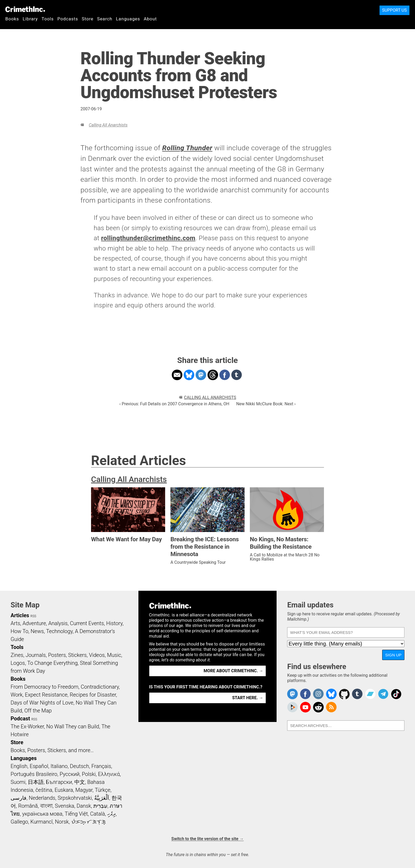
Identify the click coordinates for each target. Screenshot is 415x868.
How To (19, 631)
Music (114, 655)
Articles (20, 615)
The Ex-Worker (27, 726)
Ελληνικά (109, 774)
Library (30, 19)
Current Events (87, 623)
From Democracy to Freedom (44, 687)
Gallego (19, 822)
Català (98, 814)
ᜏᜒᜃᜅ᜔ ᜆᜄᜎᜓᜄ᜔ (89, 822)
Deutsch (79, 766)
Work (17, 695)
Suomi (18, 782)
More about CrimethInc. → (233, 671)
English (19, 766)
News (37, 631)
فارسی (19, 798)
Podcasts (68, 19)
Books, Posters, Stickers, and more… (52, 750)
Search (105, 19)
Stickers (78, 655)
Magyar (84, 790)
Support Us (394, 10)
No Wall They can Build (73, 726)
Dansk (84, 806)
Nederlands (42, 798)
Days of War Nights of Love (42, 703)
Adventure (34, 623)
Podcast (20, 719)
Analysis (58, 623)
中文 (80, 782)
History (114, 623)
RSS (33, 616)
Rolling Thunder (187, 148)
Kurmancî (42, 822)
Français (101, 766)
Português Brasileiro (34, 774)
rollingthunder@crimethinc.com (148, 238)
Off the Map (38, 711)
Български (59, 782)
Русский (69, 774)
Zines (17, 655)
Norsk (62, 822)
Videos (97, 655)
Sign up (393, 655)
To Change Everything (52, 663)
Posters (57, 655)
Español (39, 766)
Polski (89, 774)
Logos (18, 663)
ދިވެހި (111, 814)
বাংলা (46, 806)
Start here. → (248, 698)
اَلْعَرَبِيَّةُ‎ (102, 798)
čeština (44, 790)
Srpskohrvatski (75, 798)
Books (12, 19)
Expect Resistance (46, 695)
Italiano (59, 766)
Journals (36, 655)
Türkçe (103, 790)
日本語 (36, 782)
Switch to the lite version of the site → (207, 839)
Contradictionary (100, 687)
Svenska (64, 806)
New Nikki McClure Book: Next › (266, 404)
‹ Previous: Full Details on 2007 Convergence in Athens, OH (174, 404)
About (150, 19)
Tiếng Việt (76, 814)
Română (28, 806)
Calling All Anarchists (108, 125)
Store (88, 19)
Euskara (64, 790)
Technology (59, 631)
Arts (15, 623)
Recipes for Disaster (93, 695)
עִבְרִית (100, 806)
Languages (128, 19)
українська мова (42, 814)
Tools (48, 19)
